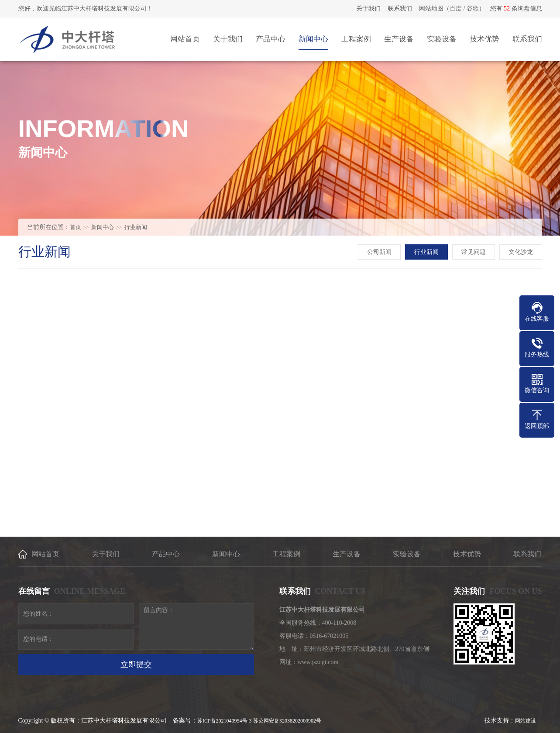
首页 (76, 227)
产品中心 (166, 554)
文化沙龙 (521, 252)
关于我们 (368, 9)
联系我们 (400, 9)
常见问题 (474, 252)
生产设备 (347, 554)
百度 (456, 9)
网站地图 (431, 9)
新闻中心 (103, 227)
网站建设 (526, 721)
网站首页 (45, 554)
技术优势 (467, 554)
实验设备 (407, 554)
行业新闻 (136, 227)
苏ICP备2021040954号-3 (225, 721)
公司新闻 (379, 252)
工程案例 (286, 554)
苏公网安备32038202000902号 (287, 721)
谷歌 (473, 9)
